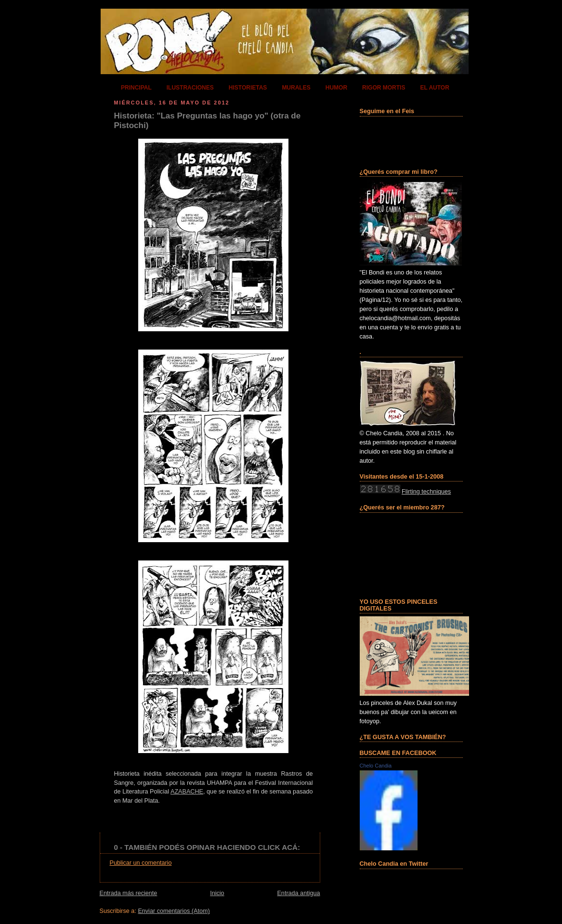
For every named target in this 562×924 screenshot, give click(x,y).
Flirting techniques (426, 492)
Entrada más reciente (129, 893)
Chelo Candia (376, 766)
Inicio (217, 893)
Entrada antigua (298, 893)
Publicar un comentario (141, 863)
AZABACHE (187, 792)
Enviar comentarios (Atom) (174, 911)
